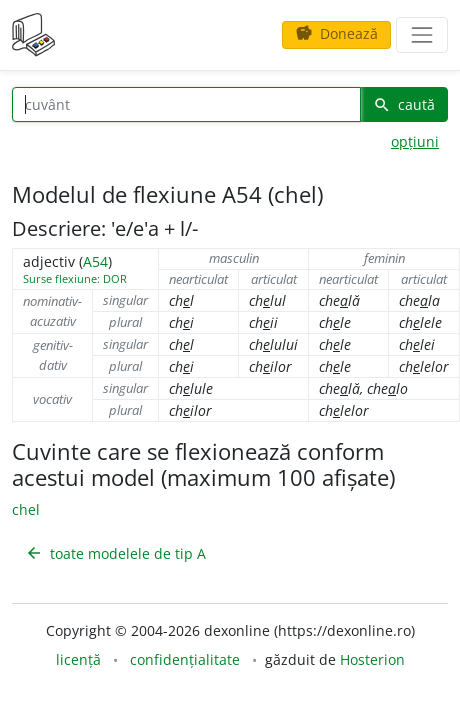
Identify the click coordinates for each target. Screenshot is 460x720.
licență (78, 659)
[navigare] (422, 35)
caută (404, 104)
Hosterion (372, 659)
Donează (336, 33)
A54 (95, 261)
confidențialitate (185, 659)
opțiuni (415, 141)
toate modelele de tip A (115, 553)
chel (26, 509)
